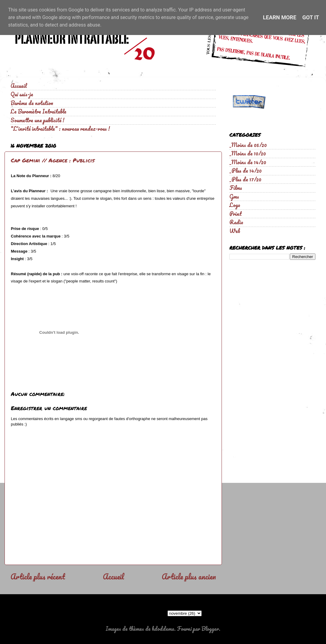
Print (236, 214)
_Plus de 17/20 (245, 179)
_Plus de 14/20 (246, 171)
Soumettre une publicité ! (37, 120)
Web (235, 231)
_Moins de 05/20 (248, 145)
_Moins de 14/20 (248, 162)
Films (236, 188)
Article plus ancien (189, 576)
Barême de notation (32, 103)
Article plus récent (38, 576)
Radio (236, 222)
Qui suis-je (22, 94)
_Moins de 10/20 (248, 153)
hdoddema (163, 629)
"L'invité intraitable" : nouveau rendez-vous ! (60, 129)
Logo (235, 205)
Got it (311, 17)
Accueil (19, 86)
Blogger (210, 629)
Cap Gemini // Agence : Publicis (53, 160)
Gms (234, 196)
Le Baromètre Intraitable (38, 111)
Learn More (280, 17)
